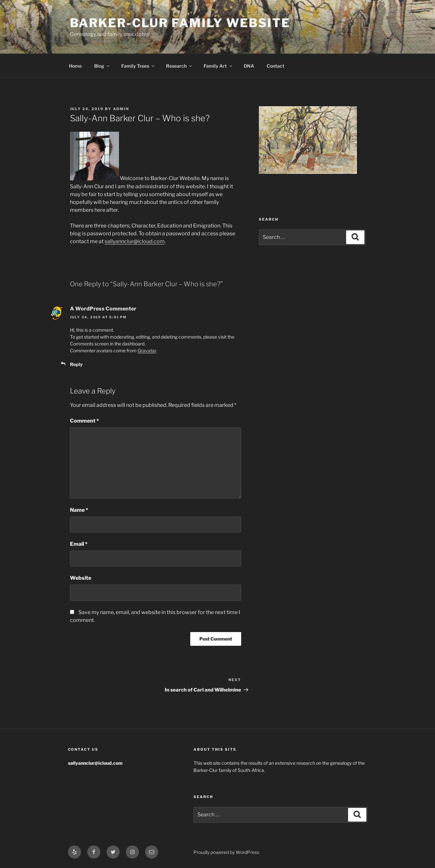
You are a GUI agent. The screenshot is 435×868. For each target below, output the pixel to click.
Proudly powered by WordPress (226, 852)
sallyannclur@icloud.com (135, 241)
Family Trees (138, 66)
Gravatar (147, 351)
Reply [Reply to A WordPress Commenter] (76, 364)
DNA (249, 66)
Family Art (218, 66)
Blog (102, 66)
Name (79, 510)
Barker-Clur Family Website (180, 23)
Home (75, 66)
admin (121, 109)
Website (81, 578)
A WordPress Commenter (103, 309)
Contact (276, 66)
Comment (84, 421)
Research (179, 66)
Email (79, 544)
